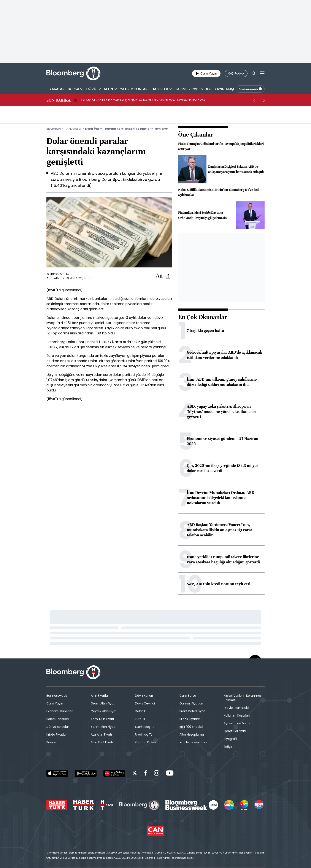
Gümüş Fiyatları (191, 703)
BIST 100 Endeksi (191, 727)
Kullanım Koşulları (237, 715)
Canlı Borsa (188, 696)
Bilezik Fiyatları (190, 719)
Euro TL (140, 719)
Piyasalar (75, 129)
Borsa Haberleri (58, 719)
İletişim (229, 747)
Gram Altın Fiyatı (103, 703)
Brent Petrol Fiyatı (193, 711)
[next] (264, 100)
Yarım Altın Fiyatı (103, 727)
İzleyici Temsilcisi (236, 708)
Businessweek (57, 696)
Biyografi (230, 739)
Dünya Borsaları (58, 727)
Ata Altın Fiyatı (101, 734)
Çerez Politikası (235, 731)
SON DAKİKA (58, 100)
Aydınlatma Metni (237, 723)
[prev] (254, 100)
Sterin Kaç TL (145, 727)
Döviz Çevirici (145, 703)
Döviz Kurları (144, 696)
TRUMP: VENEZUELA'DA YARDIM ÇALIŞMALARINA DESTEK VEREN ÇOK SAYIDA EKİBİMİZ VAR (143, 100)
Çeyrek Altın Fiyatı (104, 711)
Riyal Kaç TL (144, 734)
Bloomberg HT (56, 129)
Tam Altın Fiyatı (102, 719)
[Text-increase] (159, 276)
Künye (51, 742)
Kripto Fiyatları (57, 734)
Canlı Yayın (55, 703)
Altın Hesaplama (192, 734)
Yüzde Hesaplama (193, 742)
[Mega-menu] (262, 73)
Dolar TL (141, 711)
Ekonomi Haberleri (60, 711)
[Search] (254, 73)
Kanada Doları (145, 742)
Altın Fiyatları (100, 696)
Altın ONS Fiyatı (102, 742)
